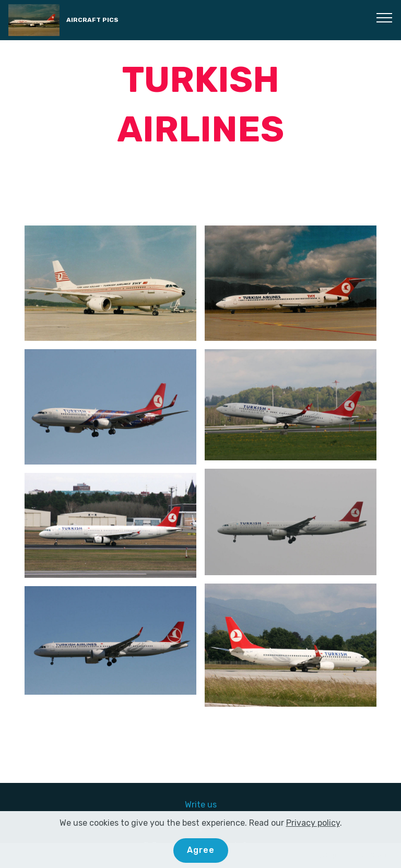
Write (196, 805)
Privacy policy (313, 823)
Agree (201, 850)
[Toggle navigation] (385, 17)
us (212, 805)
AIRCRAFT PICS (92, 20)
